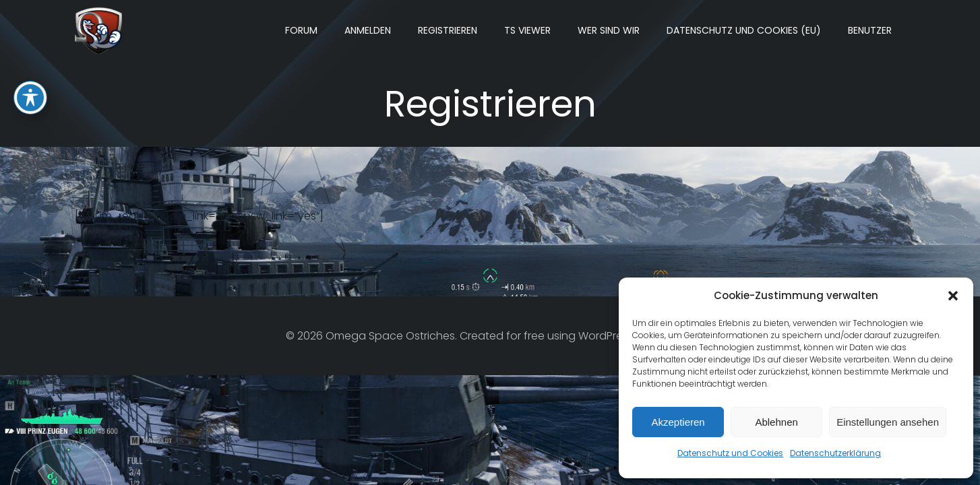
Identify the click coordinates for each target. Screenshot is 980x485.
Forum (301, 30)
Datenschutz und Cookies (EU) (744, 30)
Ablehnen (776, 422)
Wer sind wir (609, 30)
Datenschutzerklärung (835, 453)
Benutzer (870, 30)
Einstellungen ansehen (888, 422)
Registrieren (448, 30)
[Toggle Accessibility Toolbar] (30, 65)
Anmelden (368, 30)
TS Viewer (527, 30)
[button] (953, 296)
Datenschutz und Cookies (730, 453)
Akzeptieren (678, 422)
